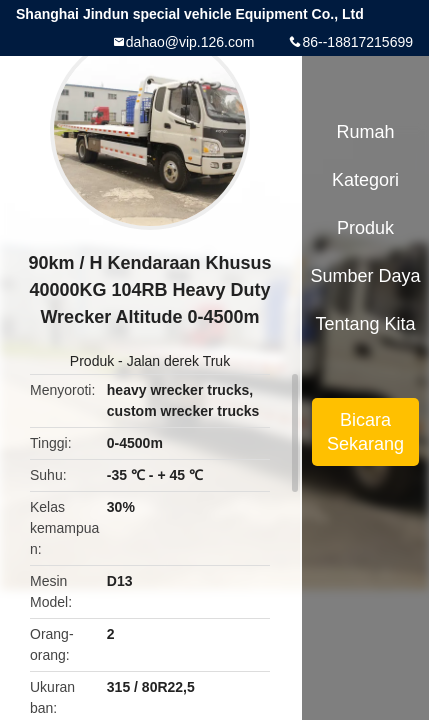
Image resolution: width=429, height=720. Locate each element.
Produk (92, 361)
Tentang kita (365, 324)
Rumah (366, 132)
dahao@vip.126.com (190, 42)
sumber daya (366, 276)
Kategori (365, 180)
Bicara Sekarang (365, 432)
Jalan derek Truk (179, 361)
